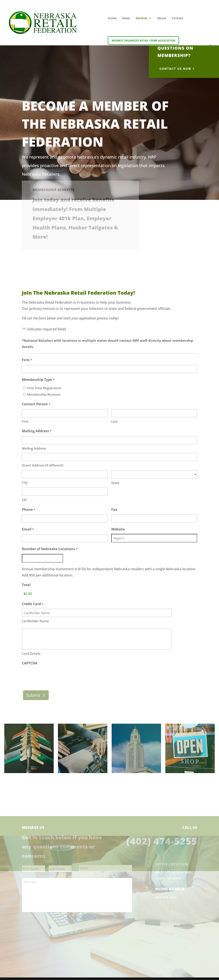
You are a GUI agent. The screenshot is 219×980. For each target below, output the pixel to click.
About (162, 18)
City (25, 482)
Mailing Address (34, 448)
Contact (178, 18)
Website (118, 529)
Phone (28, 510)
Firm (27, 360)
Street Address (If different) (43, 465)
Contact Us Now (175, 69)
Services (141, 18)
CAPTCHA (30, 653)
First (25, 421)
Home (112, 18)
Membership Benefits (53, 180)
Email (28, 529)
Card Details (31, 643)
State (115, 483)
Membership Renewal (44, 394)
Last (114, 421)
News (126, 18)
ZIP (24, 500)
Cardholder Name (35, 621)
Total (26, 585)
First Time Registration (44, 388)
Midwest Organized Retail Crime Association (143, 41)
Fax (114, 509)
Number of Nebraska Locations (50, 549)
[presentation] (54, 666)
